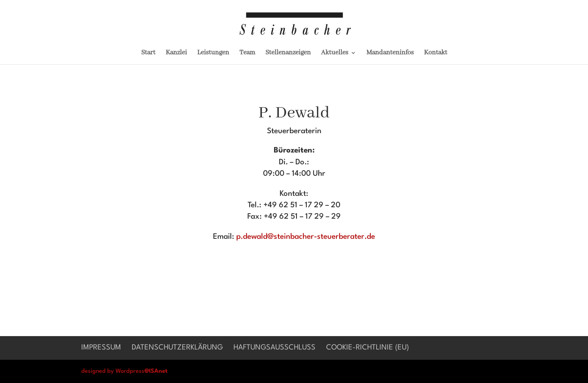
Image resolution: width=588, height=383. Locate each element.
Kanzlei (176, 53)
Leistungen (213, 53)
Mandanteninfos (390, 53)
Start (148, 53)
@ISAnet (156, 371)
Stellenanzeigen (288, 53)
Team (247, 53)
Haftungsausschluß (274, 348)
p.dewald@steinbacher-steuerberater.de (306, 237)
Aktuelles (335, 53)
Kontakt (436, 53)
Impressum (101, 348)
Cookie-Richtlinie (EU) (368, 348)
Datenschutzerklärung (177, 348)
